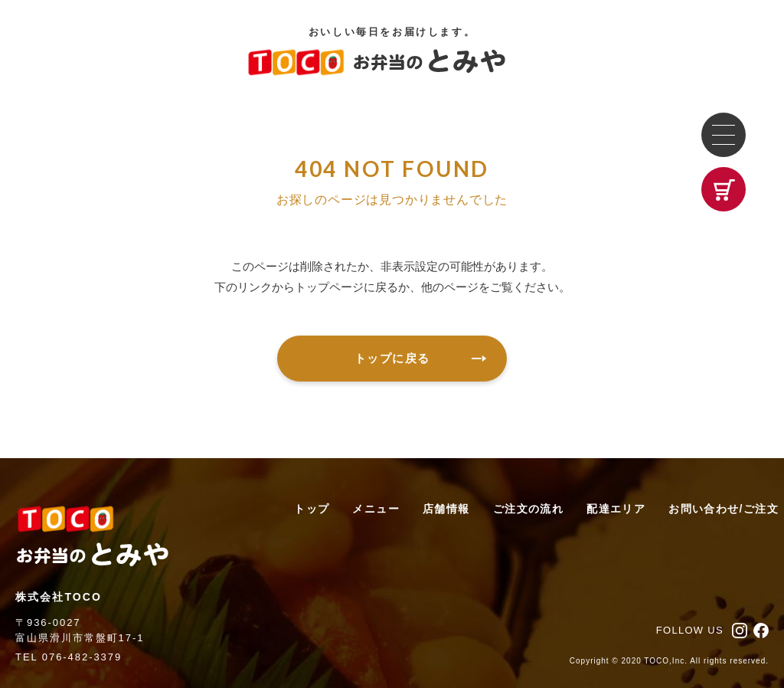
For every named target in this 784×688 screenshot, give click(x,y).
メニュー (376, 509)
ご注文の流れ (528, 509)
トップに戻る (421, 358)
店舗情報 (446, 509)
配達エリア (616, 509)
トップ (312, 509)
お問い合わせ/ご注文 (724, 509)
